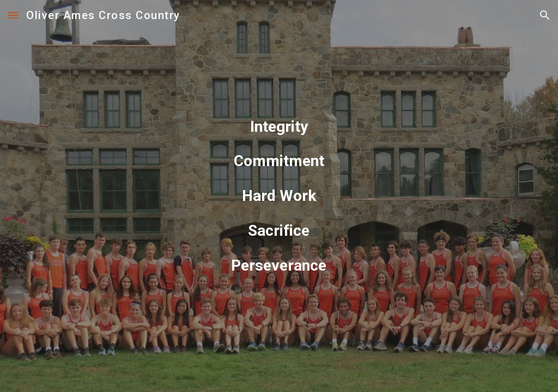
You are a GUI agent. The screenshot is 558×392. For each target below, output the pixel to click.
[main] (279, 196)
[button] (13, 15)
